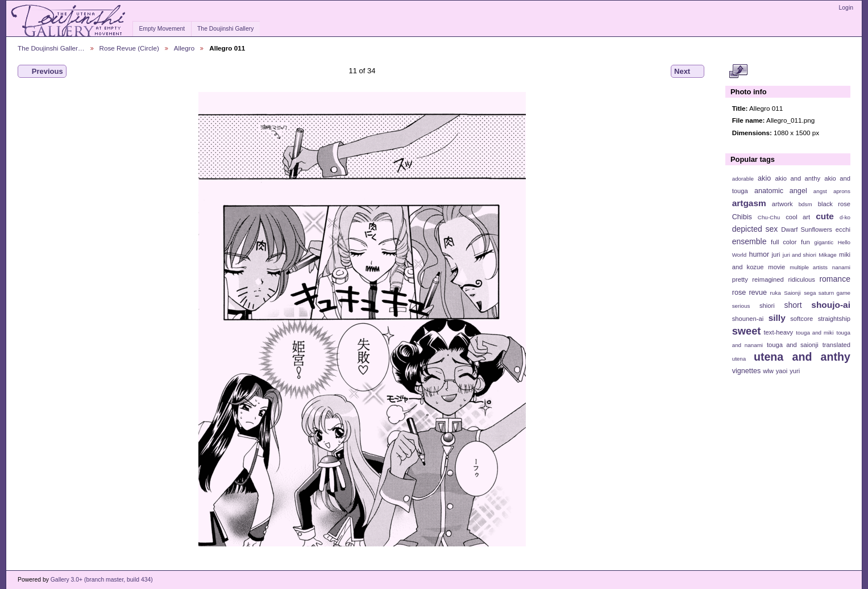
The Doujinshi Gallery (225, 29)
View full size (738, 72)
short (793, 305)
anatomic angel (781, 191)
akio (764, 178)
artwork (782, 204)
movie (776, 267)
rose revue (749, 293)
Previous (42, 72)
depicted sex (755, 229)
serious (741, 306)
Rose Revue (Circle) (129, 48)
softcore (801, 319)
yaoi (782, 371)
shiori (767, 306)
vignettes (747, 371)
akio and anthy (798, 178)
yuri (795, 371)
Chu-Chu (769, 217)
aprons (842, 191)
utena (739, 359)
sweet (747, 331)
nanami (841, 267)
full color (784, 242)
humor (759, 254)
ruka (776, 293)
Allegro (184, 48)
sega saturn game (827, 293)
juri (776, 254)
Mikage (828, 255)
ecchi (843, 229)
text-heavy (778, 332)
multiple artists (809, 267)
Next (688, 72)
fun (805, 242)
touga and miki (815, 333)
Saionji (792, 293)
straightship (834, 319)
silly (777, 318)
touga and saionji (793, 345)
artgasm (749, 203)
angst (820, 191)
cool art (798, 217)
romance (835, 279)
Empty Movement (162, 29)
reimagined (768, 279)
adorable (743, 179)
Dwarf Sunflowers (807, 229)
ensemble (749, 241)
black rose (834, 204)
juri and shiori (800, 255)
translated (836, 345)
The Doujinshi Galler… (51, 48)
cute (825, 216)
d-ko (845, 217)
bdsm (805, 204)
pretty (740, 279)
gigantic (824, 242)
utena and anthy (802, 357)
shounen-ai (748, 319)
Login (846, 8)
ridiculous (801, 279)
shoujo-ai (831, 305)
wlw (768, 371)
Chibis (742, 217)
